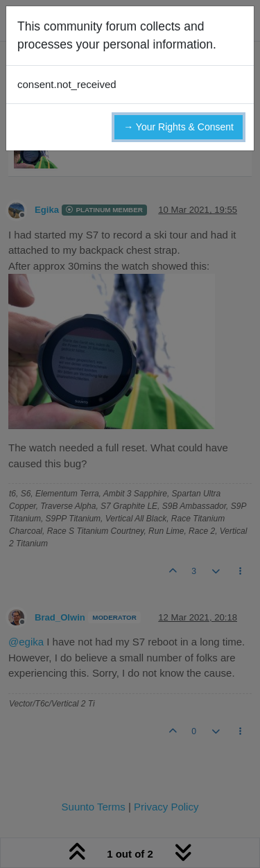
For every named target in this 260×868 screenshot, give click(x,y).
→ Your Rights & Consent (179, 127)
